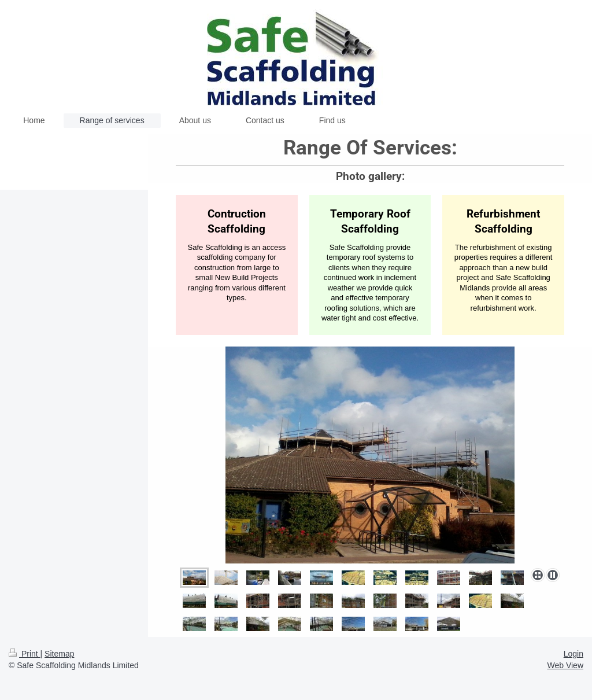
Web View (565, 665)
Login (573, 654)
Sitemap (59, 654)
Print (25, 654)
